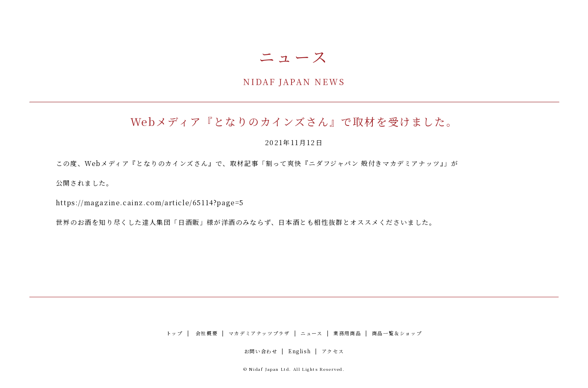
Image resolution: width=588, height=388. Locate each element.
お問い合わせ (261, 351)
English (300, 351)
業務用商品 (347, 333)
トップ (175, 333)
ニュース (311, 333)
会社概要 (207, 333)
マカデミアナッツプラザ (259, 333)
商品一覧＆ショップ (397, 333)
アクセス (333, 351)
